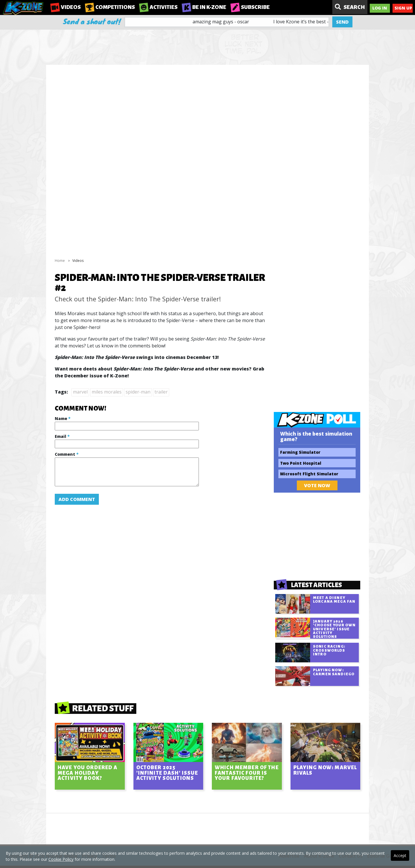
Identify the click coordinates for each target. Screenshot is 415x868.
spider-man (138, 392)
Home (60, 261)
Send (342, 22)
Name (63, 418)
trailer (161, 392)
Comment (67, 454)
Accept (400, 855)
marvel (80, 392)
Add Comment (77, 499)
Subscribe (250, 7)
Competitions (110, 7)
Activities (158, 7)
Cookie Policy (61, 859)
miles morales (107, 392)
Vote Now (317, 485)
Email (62, 436)
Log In (380, 8)
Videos (66, 7)
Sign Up (403, 8)
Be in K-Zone (204, 7)
